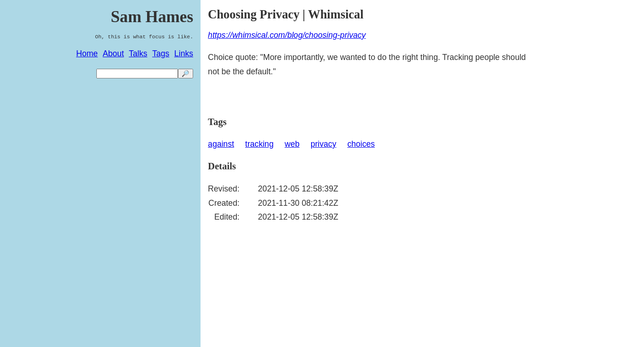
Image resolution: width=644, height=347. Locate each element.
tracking (260, 144)
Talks (138, 54)
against (221, 144)
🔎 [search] (186, 74)
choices (361, 144)
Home (87, 54)
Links (184, 54)
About (113, 54)
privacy (324, 144)
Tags (161, 54)
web (292, 144)
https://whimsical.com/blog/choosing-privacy (287, 35)
